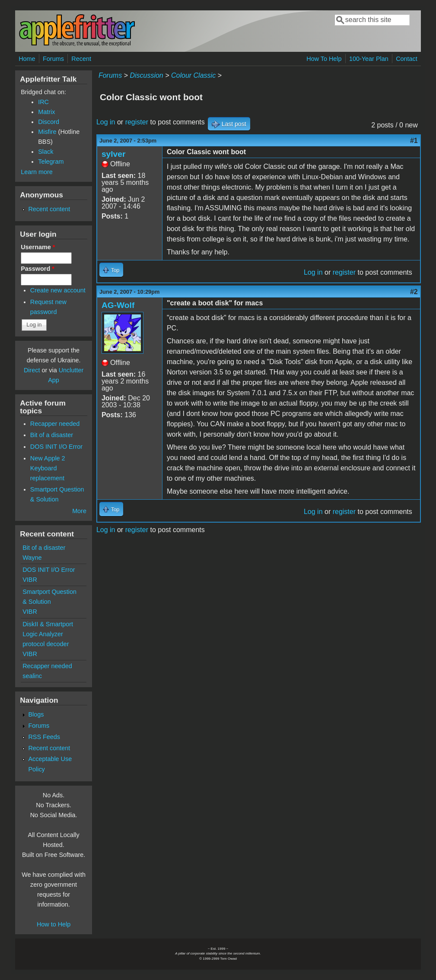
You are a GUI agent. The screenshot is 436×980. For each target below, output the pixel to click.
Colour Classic (193, 75)
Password (38, 269)
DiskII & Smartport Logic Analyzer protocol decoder (48, 634)
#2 (414, 292)
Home (27, 59)
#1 (414, 141)
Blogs (36, 714)
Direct (32, 370)
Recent (81, 59)
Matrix (46, 112)
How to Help (54, 924)
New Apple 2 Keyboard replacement (48, 468)
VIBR (30, 580)
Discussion (146, 75)
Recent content (49, 209)
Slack (46, 152)
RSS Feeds (44, 737)
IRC (43, 102)
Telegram (51, 162)
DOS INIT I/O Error (56, 447)
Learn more (37, 172)
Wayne (32, 558)
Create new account (58, 290)
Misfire (47, 132)
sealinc (32, 676)
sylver (113, 154)
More (79, 511)
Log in (106, 122)
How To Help (324, 59)
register (137, 122)
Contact (407, 59)
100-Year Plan (369, 59)
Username (38, 247)
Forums (53, 59)
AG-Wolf (118, 305)
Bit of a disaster (52, 435)
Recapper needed (55, 424)
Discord (49, 122)
